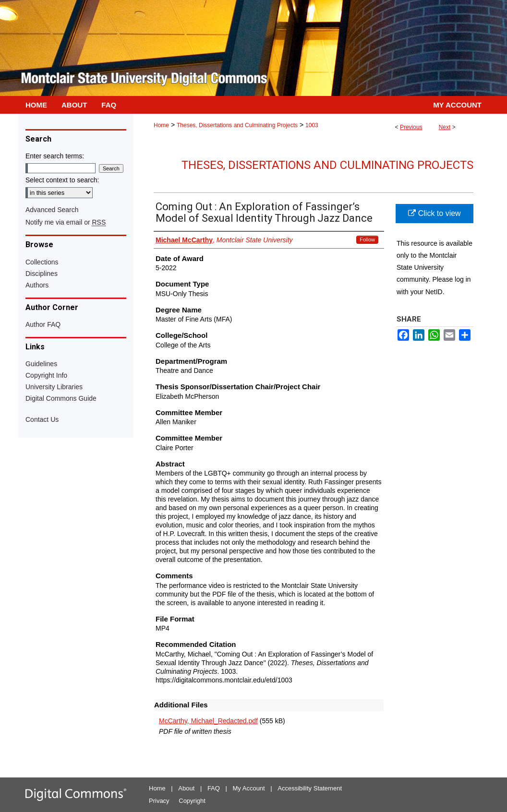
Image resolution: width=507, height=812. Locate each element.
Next (445, 127)
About (186, 788)
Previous (411, 127)
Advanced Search (52, 210)
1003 (312, 125)
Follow (367, 239)
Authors (37, 285)
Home (161, 125)
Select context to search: (62, 180)
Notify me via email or (66, 222)
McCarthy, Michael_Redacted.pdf (208, 721)
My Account (249, 788)
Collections (42, 262)
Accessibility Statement (310, 788)
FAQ (214, 788)
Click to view (434, 213)
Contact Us (42, 419)
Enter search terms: (55, 156)
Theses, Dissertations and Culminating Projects (237, 125)
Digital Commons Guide (61, 398)
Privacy (159, 801)
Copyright (192, 801)
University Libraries (54, 387)
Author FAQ (43, 324)
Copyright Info (46, 375)
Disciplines (42, 274)
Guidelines (41, 364)
